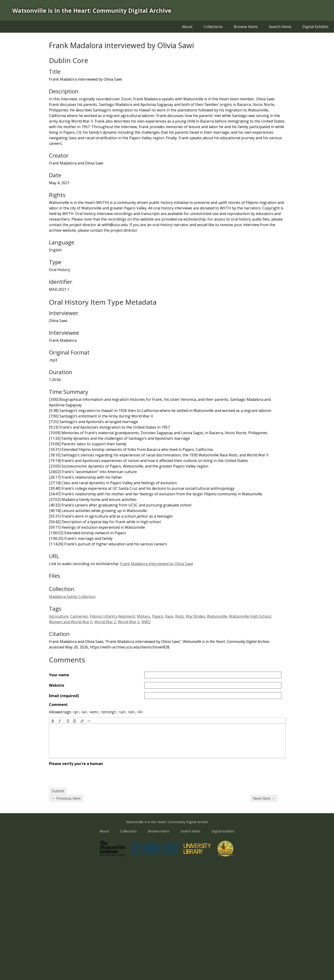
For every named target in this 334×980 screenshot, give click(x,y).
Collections (213, 27)
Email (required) (64, 696)
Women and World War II (71, 622)
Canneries (79, 616)
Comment (58, 705)
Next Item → (264, 798)
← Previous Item (66, 798)
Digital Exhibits (315, 27)
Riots (180, 616)
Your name (59, 675)
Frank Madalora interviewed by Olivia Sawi (156, 564)
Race (169, 616)
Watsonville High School (250, 616)
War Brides (195, 616)
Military (143, 616)
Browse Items (246, 27)
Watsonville (217, 616)
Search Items (280, 27)
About (187, 27)
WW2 (146, 622)
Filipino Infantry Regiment (112, 616)
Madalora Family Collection (72, 597)
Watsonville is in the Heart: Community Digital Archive (92, 10)
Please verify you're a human (76, 764)
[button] (53, 721)
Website (57, 685)
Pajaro (158, 616)
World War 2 (105, 622)
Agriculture (59, 616)
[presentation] (53, 721)
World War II (129, 622)
